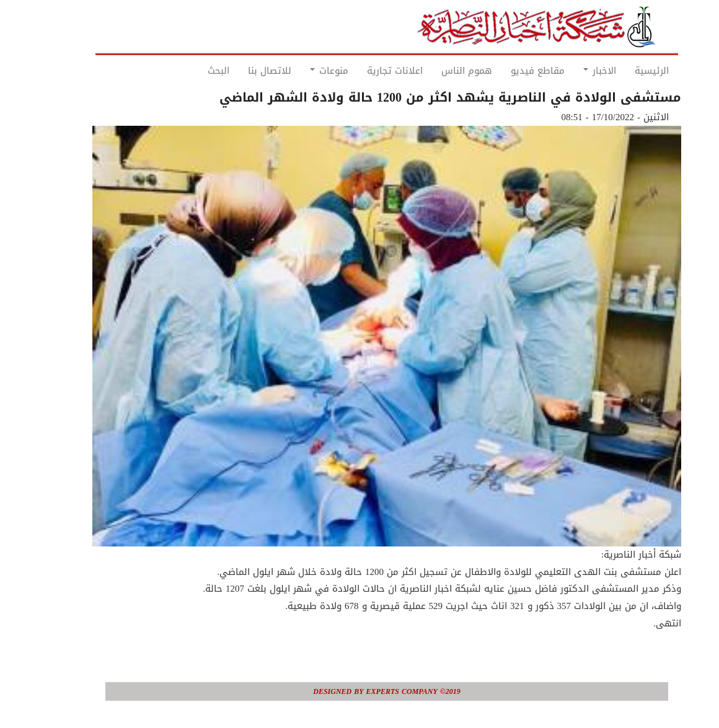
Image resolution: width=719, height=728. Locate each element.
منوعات (302, 71)
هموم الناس (439, 71)
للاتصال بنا (242, 71)
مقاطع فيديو (510, 71)
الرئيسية (624, 71)
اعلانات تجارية (368, 71)
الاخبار (572, 71)
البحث (191, 71)
